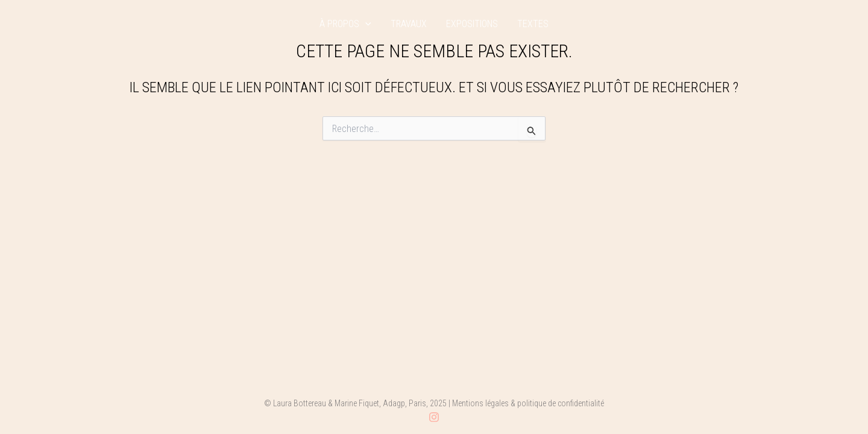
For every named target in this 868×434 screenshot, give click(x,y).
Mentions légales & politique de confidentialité (528, 403)
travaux (409, 24)
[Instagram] (434, 417)
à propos (345, 24)
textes (533, 24)
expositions (472, 24)
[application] (365, 24)
